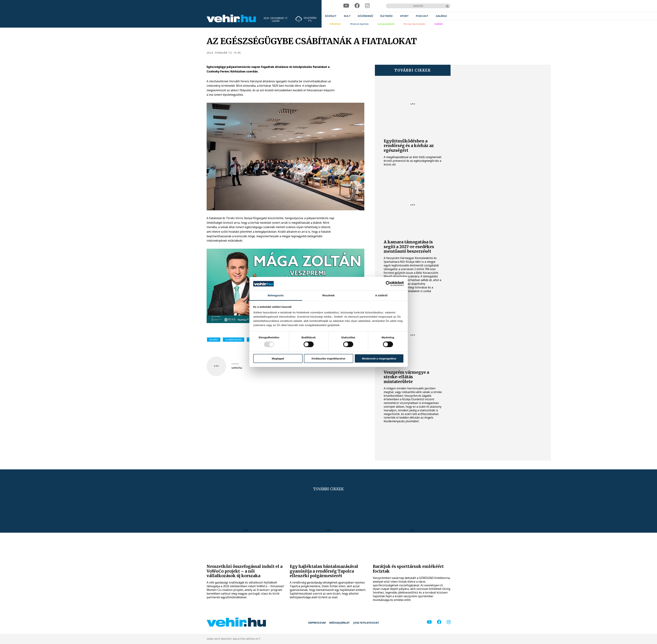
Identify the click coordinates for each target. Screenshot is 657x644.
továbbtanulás (234, 339)
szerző (235, 364)
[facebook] (357, 6)
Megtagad (278, 358)
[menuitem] (331, 16)
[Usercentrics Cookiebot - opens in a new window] (388, 284)
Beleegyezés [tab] (276, 295)
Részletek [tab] (328, 295)
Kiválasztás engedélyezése (329, 358)
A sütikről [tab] (381, 295)
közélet (214, 339)
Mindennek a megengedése (379, 358)
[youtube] (346, 6)
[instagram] (367, 6)
